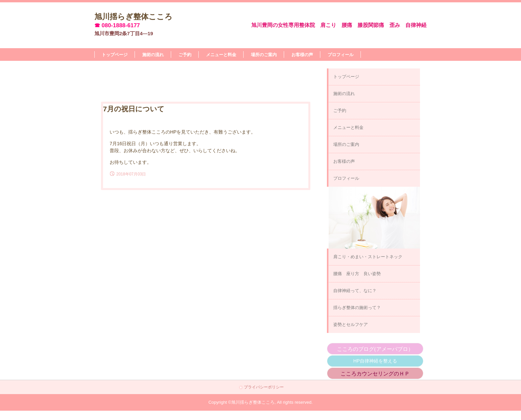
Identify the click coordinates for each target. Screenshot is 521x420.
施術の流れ (153, 55)
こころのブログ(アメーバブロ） (375, 349)
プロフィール (341, 55)
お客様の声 (302, 55)
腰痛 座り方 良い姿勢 (357, 274)
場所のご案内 (264, 55)
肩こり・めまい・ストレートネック (368, 257)
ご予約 (185, 55)
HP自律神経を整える (375, 361)
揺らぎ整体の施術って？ (357, 308)
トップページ (115, 55)
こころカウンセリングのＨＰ (375, 374)
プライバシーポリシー (264, 387)
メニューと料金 (221, 55)
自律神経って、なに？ (355, 291)
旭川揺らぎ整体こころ (133, 16)
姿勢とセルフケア (351, 324)
